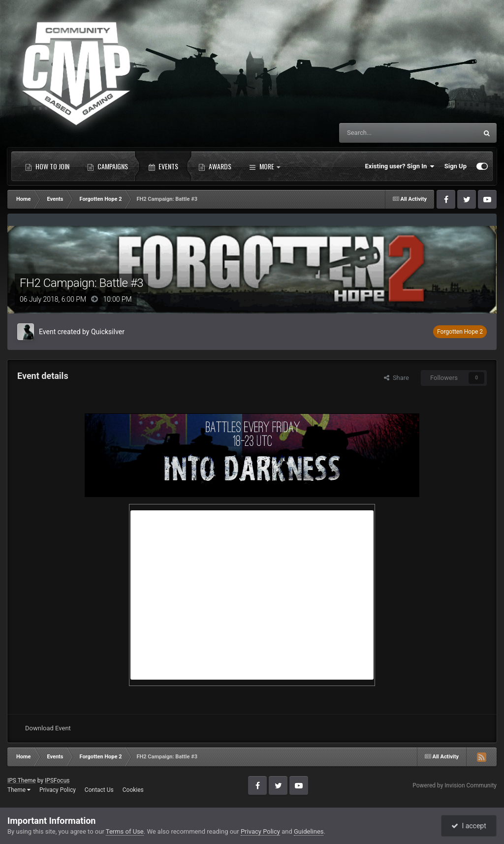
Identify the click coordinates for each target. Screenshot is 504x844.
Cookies (133, 790)
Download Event (48, 728)
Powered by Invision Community (455, 785)
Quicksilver (108, 332)
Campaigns (108, 166)
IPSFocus (57, 781)
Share (396, 378)
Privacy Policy (58, 790)
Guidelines (309, 831)
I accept (469, 826)
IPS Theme (22, 781)
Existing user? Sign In (400, 166)
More (265, 166)
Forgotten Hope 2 (460, 332)
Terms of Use (125, 831)
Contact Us (99, 790)
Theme (19, 790)
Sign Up (456, 166)
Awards (215, 166)
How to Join (47, 166)
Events (163, 166)
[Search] (385, 133)
